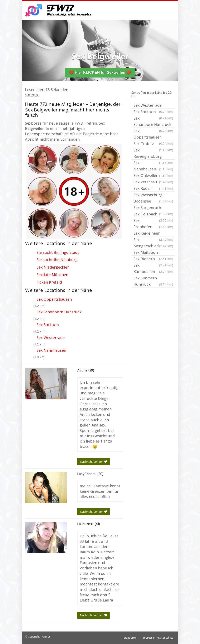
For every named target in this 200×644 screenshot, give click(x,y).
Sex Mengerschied (153, 243)
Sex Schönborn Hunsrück (59, 312)
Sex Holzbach (153, 214)
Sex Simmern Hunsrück (153, 281)
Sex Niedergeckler (53, 267)
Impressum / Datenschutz (158, 638)
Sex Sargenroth (153, 208)
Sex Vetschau (153, 182)
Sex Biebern (153, 259)
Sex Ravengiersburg (153, 154)
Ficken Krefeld (49, 282)
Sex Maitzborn (153, 253)
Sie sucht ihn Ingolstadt (58, 252)
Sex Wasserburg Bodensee (153, 198)
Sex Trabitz (153, 144)
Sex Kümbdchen (153, 269)
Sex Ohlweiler (153, 175)
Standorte (130, 638)
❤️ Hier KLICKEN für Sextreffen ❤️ (100, 73)
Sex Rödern (153, 188)
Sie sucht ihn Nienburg (57, 260)
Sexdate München (52, 275)
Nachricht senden (94, 462)
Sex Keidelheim (153, 234)
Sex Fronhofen (153, 224)
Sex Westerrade (51, 338)
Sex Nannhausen (51, 350)
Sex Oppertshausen (54, 299)
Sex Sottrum (48, 325)
